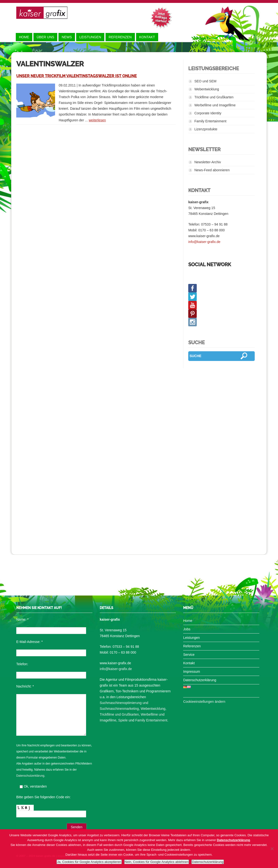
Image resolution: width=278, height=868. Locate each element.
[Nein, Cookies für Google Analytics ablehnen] (272, 849)
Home (24, 37)
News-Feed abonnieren (212, 170)
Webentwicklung (207, 89)
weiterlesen (97, 120)
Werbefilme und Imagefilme (215, 105)
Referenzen (120, 37)
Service (189, 655)
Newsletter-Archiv (208, 162)
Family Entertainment (210, 121)
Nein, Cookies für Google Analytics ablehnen (157, 862)
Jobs (187, 629)
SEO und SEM (205, 81)
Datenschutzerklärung (30, 776)
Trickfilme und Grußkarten (214, 97)
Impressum (192, 672)
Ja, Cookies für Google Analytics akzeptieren (89, 862)
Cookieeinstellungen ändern (204, 702)
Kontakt (147, 37)
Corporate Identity (208, 113)
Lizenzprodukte (206, 129)
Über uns (45, 37)
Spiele (123, 720)
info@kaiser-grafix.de (204, 242)
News (67, 37)
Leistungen (90, 37)
